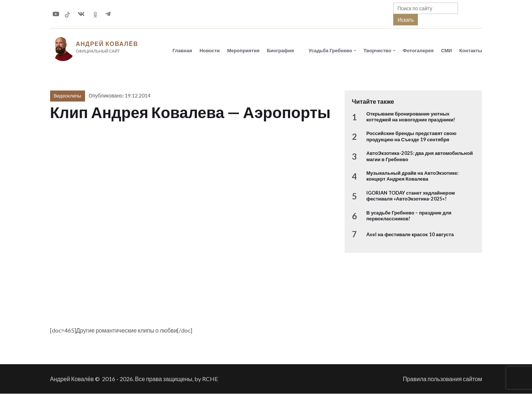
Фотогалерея (418, 50)
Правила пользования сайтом (442, 379)
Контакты (471, 50)
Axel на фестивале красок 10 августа (410, 234)
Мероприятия (243, 50)
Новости (210, 50)
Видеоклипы (68, 96)
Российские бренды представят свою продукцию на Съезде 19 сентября (411, 136)
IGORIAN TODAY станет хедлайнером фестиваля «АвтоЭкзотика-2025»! (411, 196)
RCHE (210, 379)
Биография (280, 50)
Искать (406, 20)
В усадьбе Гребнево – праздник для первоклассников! (409, 216)
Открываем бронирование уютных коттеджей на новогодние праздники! (411, 117)
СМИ (447, 50)
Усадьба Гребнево (330, 50)
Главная (182, 50)
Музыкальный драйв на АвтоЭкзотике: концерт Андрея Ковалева (412, 176)
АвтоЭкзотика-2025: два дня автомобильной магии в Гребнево (420, 156)
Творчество (377, 50)
